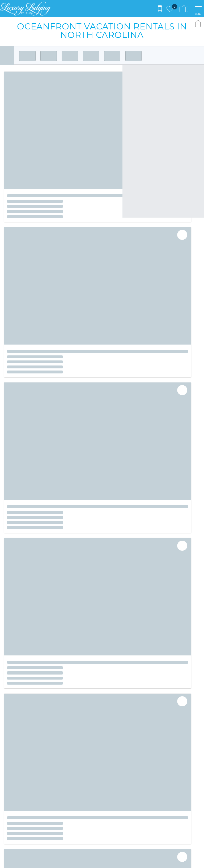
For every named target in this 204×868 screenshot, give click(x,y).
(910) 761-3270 (18, 783)
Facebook (98, 728)
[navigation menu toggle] (198, 9)
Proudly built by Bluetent (101, 861)
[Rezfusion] (50, 823)
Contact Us (116, 745)
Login (69, 861)
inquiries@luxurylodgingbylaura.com (39, 788)
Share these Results (198, 23)
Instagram (112, 728)
